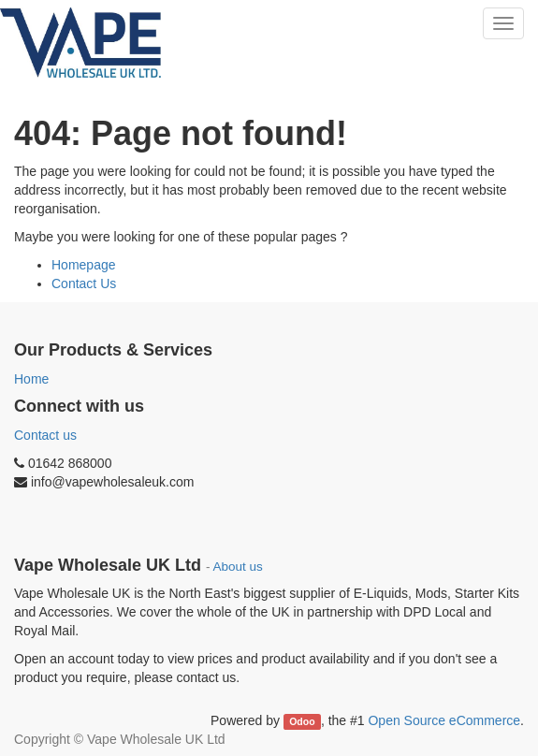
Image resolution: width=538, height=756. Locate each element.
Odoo (302, 721)
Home (31, 379)
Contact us (45, 435)
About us (238, 567)
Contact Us (84, 283)
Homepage (84, 265)
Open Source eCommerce (444, 720)
